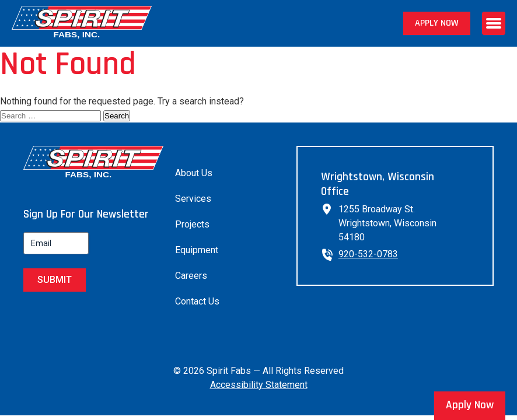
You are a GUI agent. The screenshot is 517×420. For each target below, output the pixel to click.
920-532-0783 (368, 254)
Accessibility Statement (259, 385)
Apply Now (437, 23)
